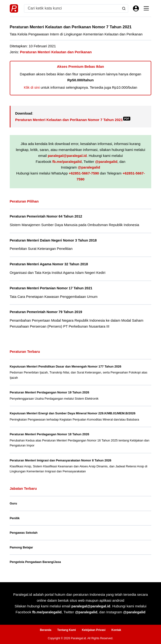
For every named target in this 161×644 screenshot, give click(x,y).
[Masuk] (136, 8)
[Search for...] (72, 8)
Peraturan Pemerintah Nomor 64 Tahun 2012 (46, 216)
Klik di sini (32, 87)
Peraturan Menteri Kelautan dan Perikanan (56, 52)
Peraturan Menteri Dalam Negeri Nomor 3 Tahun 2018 (53, 240)
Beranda (46, 630)
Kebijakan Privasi (94, 630)
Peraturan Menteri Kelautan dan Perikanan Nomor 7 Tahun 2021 (73, 120)
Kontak (116, 630)
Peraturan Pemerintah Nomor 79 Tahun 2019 (46, 312)
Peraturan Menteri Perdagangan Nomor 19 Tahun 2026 (49, 392)
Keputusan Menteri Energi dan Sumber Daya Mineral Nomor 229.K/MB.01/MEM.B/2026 (73, 413)
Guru (13, 503)
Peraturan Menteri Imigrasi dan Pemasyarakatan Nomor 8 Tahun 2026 (61, 460)
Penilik (15, 518)
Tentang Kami (67, 630)
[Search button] (124, 8)
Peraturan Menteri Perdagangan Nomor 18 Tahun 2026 (49, 434)
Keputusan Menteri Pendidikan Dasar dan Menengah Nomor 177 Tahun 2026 (66, 366)
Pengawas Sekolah (24, 533)
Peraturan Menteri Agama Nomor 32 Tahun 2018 (49, 264)
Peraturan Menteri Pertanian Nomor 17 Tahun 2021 (51, 288)
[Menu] (146, 8)
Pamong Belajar (21, 547)
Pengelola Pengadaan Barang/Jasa (35, 562)
